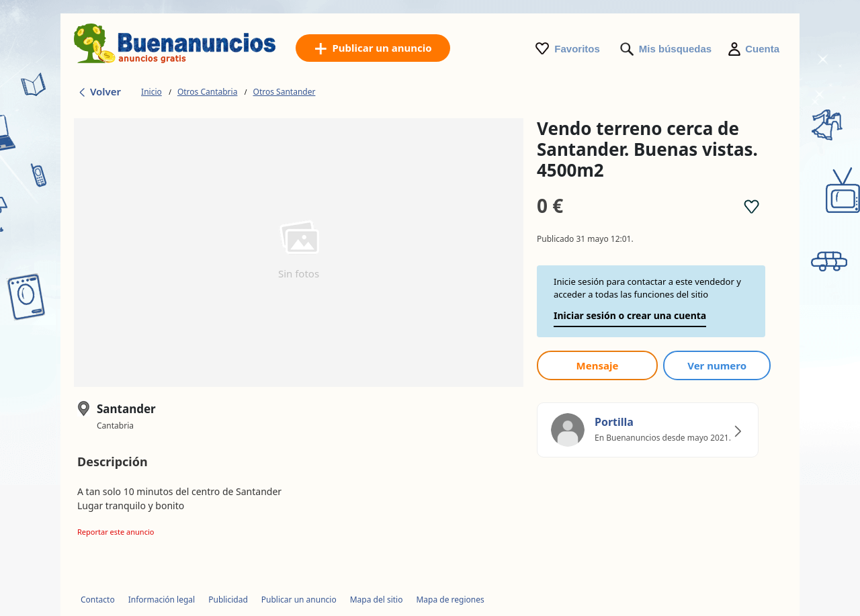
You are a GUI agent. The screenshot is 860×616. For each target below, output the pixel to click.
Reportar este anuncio (116, 532)
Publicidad (228, 600)
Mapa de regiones (450, 600)
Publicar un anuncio (299, 600)
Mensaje (598, 365)
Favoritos (577, 49)
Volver (99, 91)
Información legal (162, 600)
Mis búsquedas (675, 49)
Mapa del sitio (377, 600)
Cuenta (762, 49)
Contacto (98, 600)
